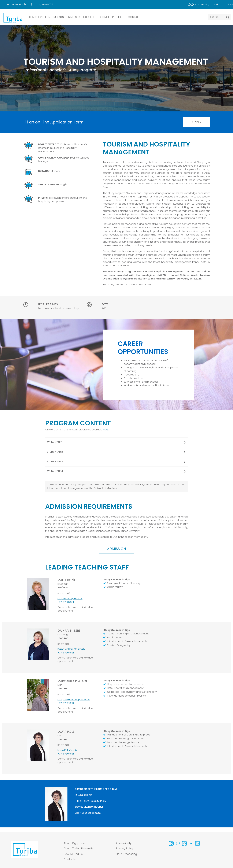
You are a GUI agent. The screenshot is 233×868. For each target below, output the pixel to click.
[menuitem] (21, 4)
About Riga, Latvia (76, 843)
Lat (216, 4)
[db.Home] (13, 18)
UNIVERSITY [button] (73, 17)
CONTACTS (135, 17)
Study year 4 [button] (116, 472)
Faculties (90, 17)
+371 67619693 (66, 704)
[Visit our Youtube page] (191, 843)
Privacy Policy (125, 849)
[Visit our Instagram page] (171, 843)
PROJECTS (119, 17)
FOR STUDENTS (54, 17)
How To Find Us (73, 854)
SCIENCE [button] (104, 17)
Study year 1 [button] (116, 443)
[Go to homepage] (25, 852)
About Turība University (79, 849)
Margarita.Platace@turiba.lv (74, 700)
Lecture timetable (16, 4)
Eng (231, 4)
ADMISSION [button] (36, 17)
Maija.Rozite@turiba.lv (70, 599)
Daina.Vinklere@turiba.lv (71, 650)
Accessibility (198, 5)
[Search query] (219, 17)
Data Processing (127, 854)
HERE (106, 430)
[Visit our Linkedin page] (197, 843)
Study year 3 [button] (116, 462)
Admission (117, 549)
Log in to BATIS (45, 4)
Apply (196, 122)
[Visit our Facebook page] (184, 843)
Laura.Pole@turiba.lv (69, 751)
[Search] (228, 17)
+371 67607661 (66, 603)
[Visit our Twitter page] (178, 843)
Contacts (70, 860)
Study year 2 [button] (116, 452)
